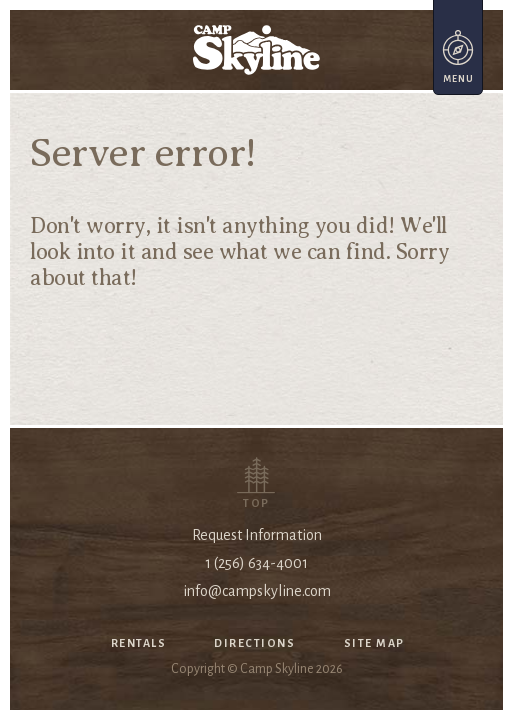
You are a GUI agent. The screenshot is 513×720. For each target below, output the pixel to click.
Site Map (374, 643)
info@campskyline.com (257, 591)
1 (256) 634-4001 (256, 563)
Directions (254, 643)
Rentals (139, 643)
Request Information (257, 535)
